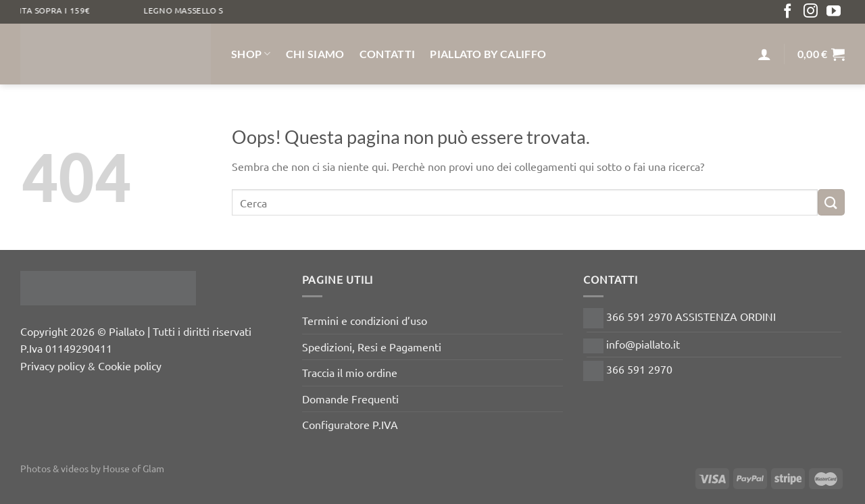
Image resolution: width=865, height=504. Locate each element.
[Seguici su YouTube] (834, 12)
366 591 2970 (628, 369)
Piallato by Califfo (488, 54)
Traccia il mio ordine (350, 372)
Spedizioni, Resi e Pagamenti (372, 347)
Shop (251, 54)
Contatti (388, 54)
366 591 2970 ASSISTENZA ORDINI (679, 316)
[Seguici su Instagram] (811, 12)
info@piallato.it (632, 344)
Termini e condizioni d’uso (365, 320)
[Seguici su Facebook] (788, 12)
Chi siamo (315, 54)
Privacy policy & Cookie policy (91, 366)
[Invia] (831, 202)
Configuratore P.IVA (350, 424)
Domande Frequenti (350, 399)
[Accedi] (764, 54)
